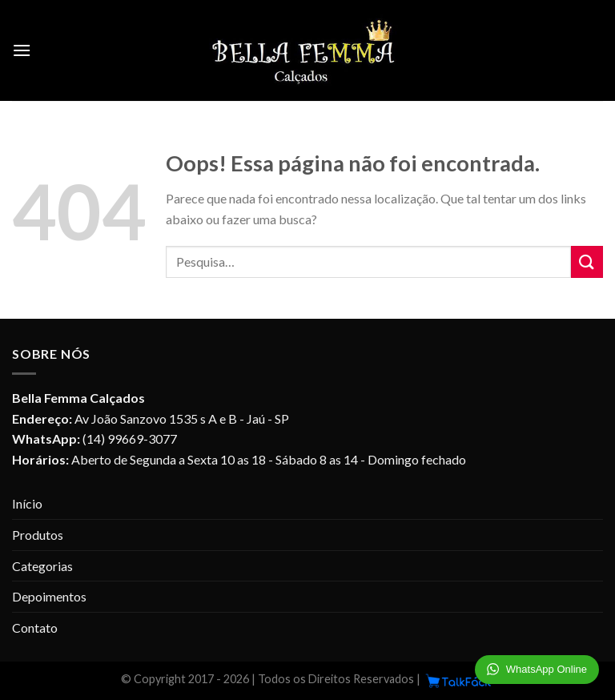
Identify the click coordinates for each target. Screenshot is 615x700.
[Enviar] (587, 261)
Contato (35, 628)
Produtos (38, 535)
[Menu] (22, 50)
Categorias (42, 566)
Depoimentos (49, 596)
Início (27, 503)
